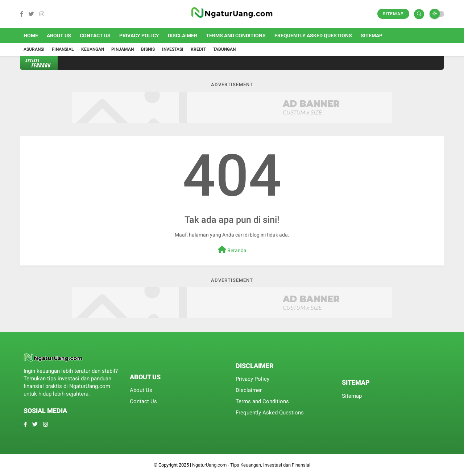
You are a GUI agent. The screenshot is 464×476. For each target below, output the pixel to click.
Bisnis (148, 49)
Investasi (173, 49)
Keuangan (93, 49)
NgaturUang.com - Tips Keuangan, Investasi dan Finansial (251, 465)
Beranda (232, 250)
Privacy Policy (139, 36)
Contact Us (95, 36)
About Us (59, 36)
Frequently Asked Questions (313, 36)
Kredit (198, 49)
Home (31, 36)
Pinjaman (123, 49)
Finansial (63, 49)
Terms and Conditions (236, 36)
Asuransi (34, 49)
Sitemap (393, 14)
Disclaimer (183, 36)
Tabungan (224, 49)
